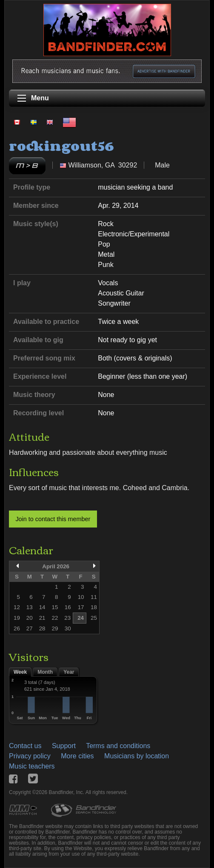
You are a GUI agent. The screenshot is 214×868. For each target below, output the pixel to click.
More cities (77, 756)
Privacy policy (30, 756)
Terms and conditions (118, 746)
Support (64, 746)
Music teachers (32, 766)
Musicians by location (137, 756)
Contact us (25, 746)
